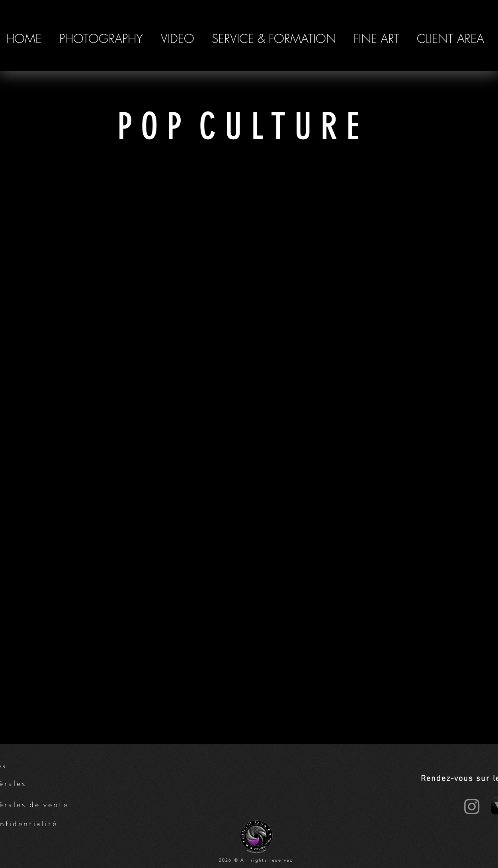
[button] (101, 39)
